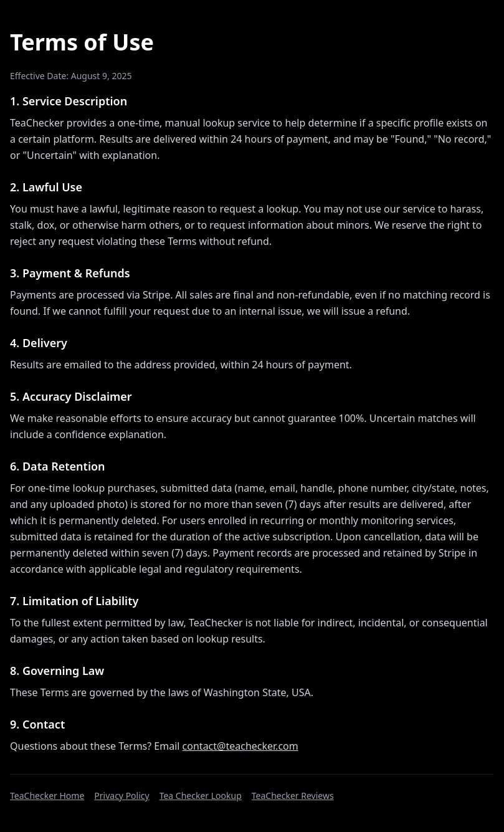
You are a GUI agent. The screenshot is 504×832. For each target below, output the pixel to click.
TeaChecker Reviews (293, 796)
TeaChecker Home (47, 796)
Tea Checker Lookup (201, 796)
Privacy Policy (121, 796)
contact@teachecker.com (240, 746)
